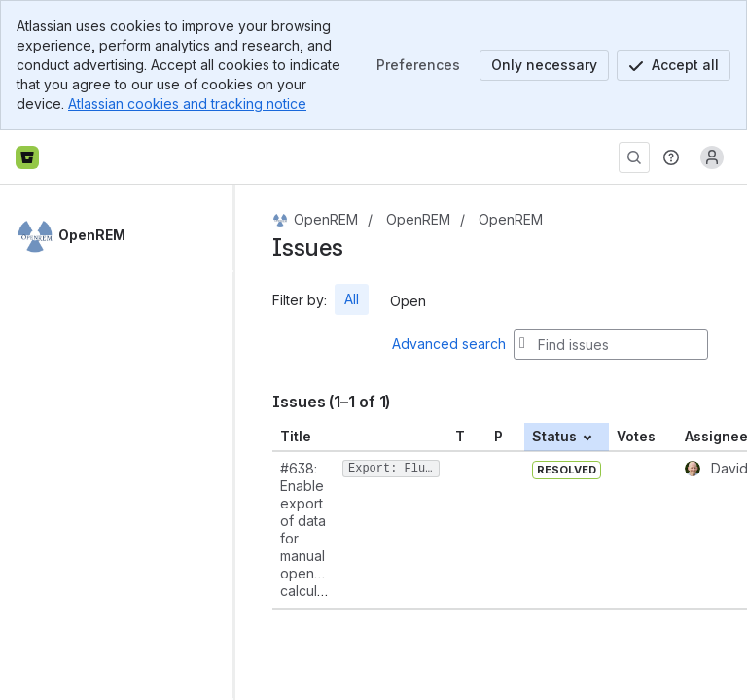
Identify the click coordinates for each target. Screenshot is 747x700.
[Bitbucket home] (27, 157)
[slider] (241, 442)
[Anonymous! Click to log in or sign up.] (712, 157)
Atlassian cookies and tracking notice (187, 104)
